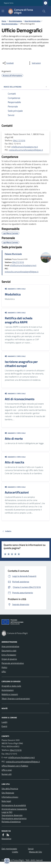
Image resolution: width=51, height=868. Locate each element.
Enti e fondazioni (9, 655)
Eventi (4, 726)
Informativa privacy (10, 797)
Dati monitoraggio (9, 849)
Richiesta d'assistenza (11, 822)
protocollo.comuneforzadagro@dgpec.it (26, 150)
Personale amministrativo (13, 663)
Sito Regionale (8, 793)
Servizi (31, 849)
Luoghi (4, 722)
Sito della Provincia (10, 789)
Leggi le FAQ (7, 812)
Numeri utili (7, 774)
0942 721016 (19, 140)
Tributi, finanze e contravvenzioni (16, 698)
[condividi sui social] (8, 63)
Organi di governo (9, 659)
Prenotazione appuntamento (14, 818)
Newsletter (6, 839)
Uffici (4, 672)
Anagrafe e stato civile (15, 289)
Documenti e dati (9, 651)
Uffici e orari (7, 770)
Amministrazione (15, 21)
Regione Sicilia (9, 3)
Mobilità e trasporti (10, 694)
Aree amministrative (10, 646)
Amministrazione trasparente (14, 809)
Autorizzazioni (8, 690)
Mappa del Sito (35, 852)
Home (4, 21)
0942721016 (18, 262)
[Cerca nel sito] (43, 11)
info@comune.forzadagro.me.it (25, 147)
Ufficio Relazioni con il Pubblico (15, 766)
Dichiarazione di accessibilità (14, 805)
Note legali (6, 801)
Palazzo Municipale (13, 254)
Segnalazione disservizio (12, 815)
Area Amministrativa (10, 24)
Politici (4, 667)
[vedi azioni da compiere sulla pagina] (34, 63)
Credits (15, 852)
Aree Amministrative (32, 21)
